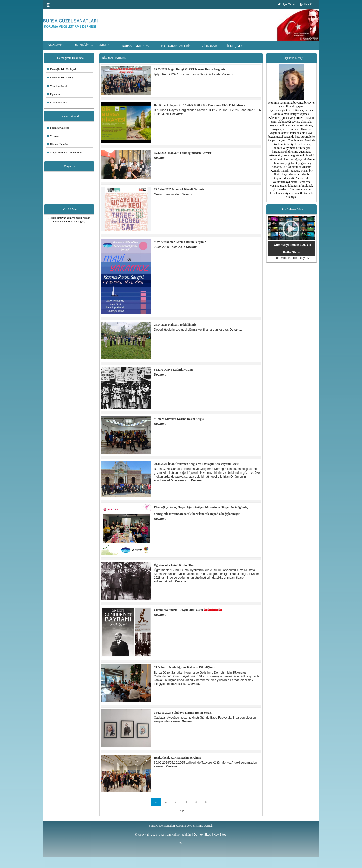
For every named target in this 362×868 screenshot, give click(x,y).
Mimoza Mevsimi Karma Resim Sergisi (179, 419)
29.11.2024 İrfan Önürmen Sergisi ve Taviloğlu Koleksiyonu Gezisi (197, 464)
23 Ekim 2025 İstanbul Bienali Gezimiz (179, 189)
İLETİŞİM (233, 46)
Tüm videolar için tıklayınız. (292, 258)
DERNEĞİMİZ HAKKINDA (92, 45)
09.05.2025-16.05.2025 (170, 247)
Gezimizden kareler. (168, 194)
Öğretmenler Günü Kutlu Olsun (175, 565)
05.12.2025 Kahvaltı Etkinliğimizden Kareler (183, 153)
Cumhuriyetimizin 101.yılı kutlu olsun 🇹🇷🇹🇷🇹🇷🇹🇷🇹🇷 (188, 610)
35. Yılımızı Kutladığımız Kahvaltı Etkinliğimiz (184, 667)
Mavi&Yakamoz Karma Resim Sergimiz (180, 242)
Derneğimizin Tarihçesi (62, 69)
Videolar (53, 136)
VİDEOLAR (209, 46)
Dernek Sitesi (202, 835)
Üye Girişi (286, 4)
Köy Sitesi (220, 835)
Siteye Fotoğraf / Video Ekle (64, 152)
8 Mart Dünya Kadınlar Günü (173, 370)
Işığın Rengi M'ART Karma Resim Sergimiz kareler (188, 74)
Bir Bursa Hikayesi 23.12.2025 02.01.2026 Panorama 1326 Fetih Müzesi (200, 105)
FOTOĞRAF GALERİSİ (176, 46)
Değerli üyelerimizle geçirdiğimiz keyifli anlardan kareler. (192, 330)
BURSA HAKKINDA (135, 46)
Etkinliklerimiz (57, 102)
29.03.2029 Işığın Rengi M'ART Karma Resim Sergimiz (190, 69)
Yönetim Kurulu (58, 86)
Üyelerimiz (55, 94)
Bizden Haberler (58, 144)
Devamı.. (229, 74)
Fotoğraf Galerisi (58, 128)
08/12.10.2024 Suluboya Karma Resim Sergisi (183, 713)
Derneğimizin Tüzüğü (61, 77)
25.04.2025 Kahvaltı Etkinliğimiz (175, 325)
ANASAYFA (56, 45)
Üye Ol (306, 4)
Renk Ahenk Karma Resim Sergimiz (177, 758)
